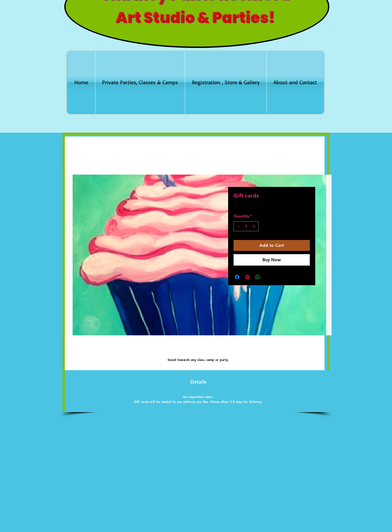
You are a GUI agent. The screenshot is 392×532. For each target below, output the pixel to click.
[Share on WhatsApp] (258, 277)
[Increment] (254, 226)
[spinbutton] (246, 226)
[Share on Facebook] (237, 277)
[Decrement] (238, 226)
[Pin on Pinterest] (247, 277)
